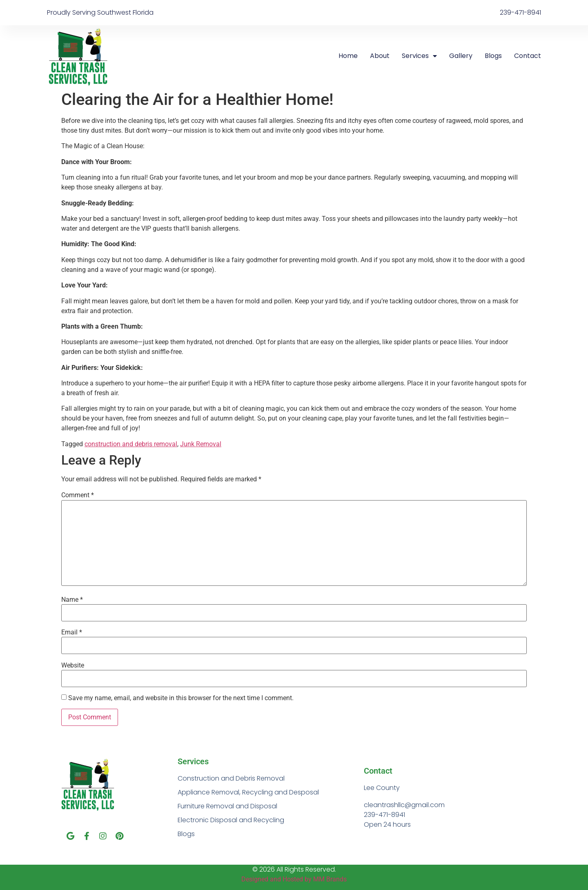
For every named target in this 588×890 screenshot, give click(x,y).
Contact (528, 56)
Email (72, 632)
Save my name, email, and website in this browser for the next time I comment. (181, 698)
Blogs (493, 56)
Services (419, 56)
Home (348, 56)
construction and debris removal (131, 444)
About (380, 56)
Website (73, 665)
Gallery (461, 56)
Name (72, 600)
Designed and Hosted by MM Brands (294, 879)
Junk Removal (201, 444)
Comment (78, 495)
